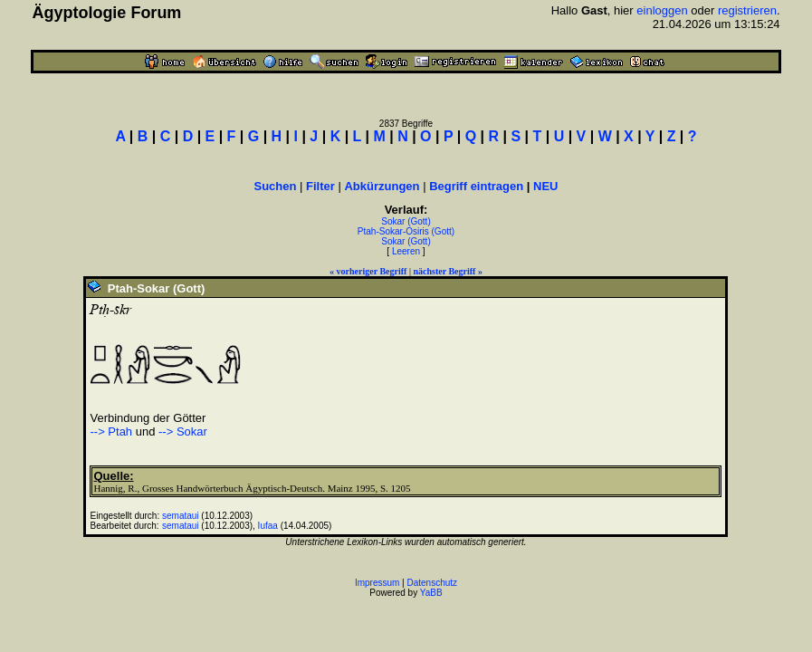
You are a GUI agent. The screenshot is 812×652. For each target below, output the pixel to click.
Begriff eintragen (476, 186)
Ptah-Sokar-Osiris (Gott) (406, 231)
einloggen (662, 10)
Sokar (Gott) (406, 221)
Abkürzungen (382, 186)
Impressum (377, 583)
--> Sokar (183, 431)
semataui (181, 516)
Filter (320, 186)
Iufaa (268, 526)
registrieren (747, 10)
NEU (545, 186)
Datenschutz (433, 583)
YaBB (431, 593)
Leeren (406, 251)
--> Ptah (111, 431)
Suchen (275, 186)
